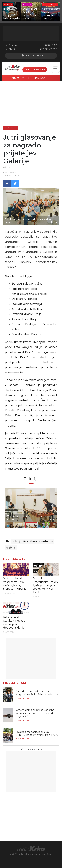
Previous (13, 505)
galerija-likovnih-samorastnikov (32, 541)
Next (49, 505)
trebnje (11, 548)
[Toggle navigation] (55, 70)
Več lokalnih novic (31, 750)
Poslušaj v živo (35, 70)
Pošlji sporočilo (31, 56)
